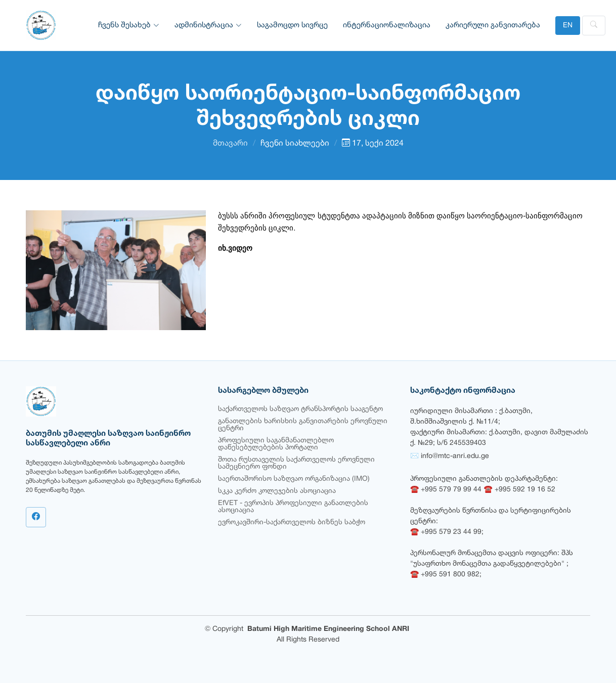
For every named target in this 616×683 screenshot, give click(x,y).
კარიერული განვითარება (493, 25)
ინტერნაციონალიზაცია (387, 25)
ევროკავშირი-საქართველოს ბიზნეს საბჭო (292, 522)
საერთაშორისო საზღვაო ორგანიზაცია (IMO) (294, 479)
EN (568, 26)
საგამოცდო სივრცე (292, 25)
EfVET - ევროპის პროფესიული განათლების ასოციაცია (293, 507)
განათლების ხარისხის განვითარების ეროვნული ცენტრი (303, 425)
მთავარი (230, 144)
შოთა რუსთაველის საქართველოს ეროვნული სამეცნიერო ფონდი (296, 463)
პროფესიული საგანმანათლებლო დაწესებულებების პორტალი (276, 444)
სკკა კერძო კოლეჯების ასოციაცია (277, 491)
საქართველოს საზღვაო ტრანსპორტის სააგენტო (300, 409)
